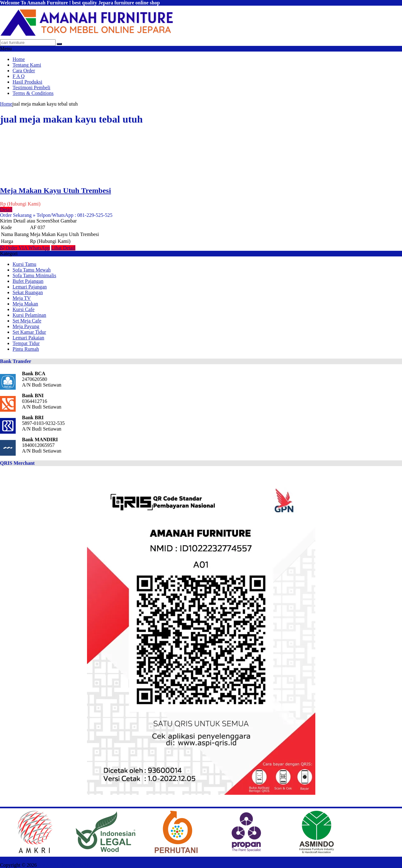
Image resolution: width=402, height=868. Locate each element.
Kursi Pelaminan (29, 315)
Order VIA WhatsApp (25, 248)
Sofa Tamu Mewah (32, 270)
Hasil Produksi (27, 82)
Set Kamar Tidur (29, 332)
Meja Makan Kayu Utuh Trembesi (55, 190)
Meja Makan (25, 304)
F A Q (19, 76)
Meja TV (22, 298)
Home (19, 59)
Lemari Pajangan (30, 287)
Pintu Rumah (26, 349)
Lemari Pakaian (28, 338)
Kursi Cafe (24, 309)
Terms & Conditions (33, 93)
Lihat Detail (63, 248)
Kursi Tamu (24, 264)
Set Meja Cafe (27, 321)
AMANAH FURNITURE (64, 865)
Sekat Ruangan (28, 292)
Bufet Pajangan (28, 281)
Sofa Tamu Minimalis (34, 275)
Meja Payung (26, 326)
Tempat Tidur (26, 343)
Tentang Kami (27, 65)
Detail (6, 209)
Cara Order (24, 71)
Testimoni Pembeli (31, 88)
